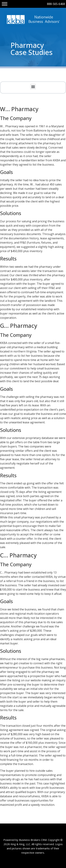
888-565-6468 (56, 4)
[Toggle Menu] (5, 4)
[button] (33, 87)
